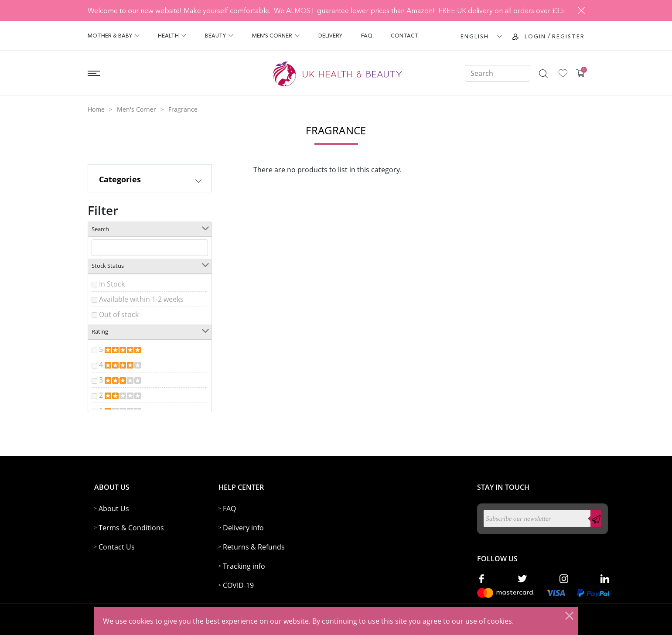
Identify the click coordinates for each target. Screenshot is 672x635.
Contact (405, 36)
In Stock (112, 284)
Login (535, 36)
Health (172, 36)
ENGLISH (475, 36)
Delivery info (243, 528)
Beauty (219, 36)
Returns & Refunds (254, 547)
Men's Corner (276, 36)
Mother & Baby (114, 36)
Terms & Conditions (131, 528)
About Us (114, 509)
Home (96, 109)
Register (568, 36)
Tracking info (244, 566)
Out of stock (119, 314)
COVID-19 (238, 585)
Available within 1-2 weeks (141, 299)
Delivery (330, 36)
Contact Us (117, 547)
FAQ (367, 36)
